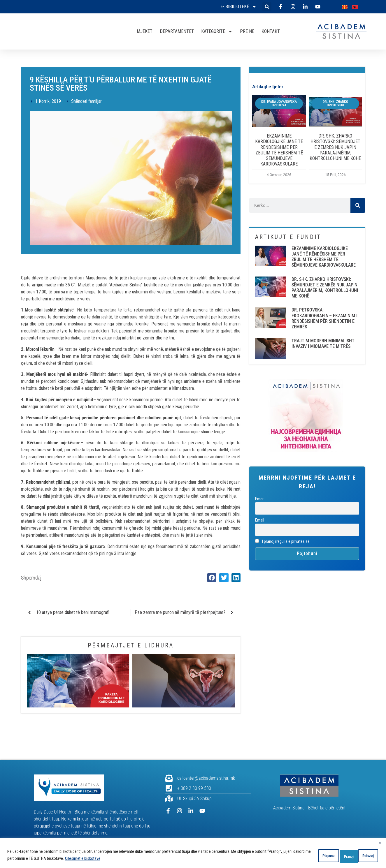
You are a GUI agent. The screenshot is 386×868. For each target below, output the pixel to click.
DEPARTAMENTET (177, 31)
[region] (193, 854)
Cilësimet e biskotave (112, 860)
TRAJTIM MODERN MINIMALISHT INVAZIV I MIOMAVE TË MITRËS (323, 344)
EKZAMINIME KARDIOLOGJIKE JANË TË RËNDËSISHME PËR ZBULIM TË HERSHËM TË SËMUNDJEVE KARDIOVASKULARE (279, 150)
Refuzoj (334, 856)
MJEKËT (145, 31)
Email (260, 520)
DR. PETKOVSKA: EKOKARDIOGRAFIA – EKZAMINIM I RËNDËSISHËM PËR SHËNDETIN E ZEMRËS (324, 318)
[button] (267, 7)
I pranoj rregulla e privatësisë (282, 542)
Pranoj (365, 856)
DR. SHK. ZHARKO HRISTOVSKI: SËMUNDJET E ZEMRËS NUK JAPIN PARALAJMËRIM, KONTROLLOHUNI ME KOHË (335, 147)
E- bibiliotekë (238, 7)
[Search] (358, 205)
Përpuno (302, 856)
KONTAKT (271, 31)
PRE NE (247, 31)
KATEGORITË (217, 31)
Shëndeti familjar (86, 101)
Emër (259, 499)
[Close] (380, 845)
